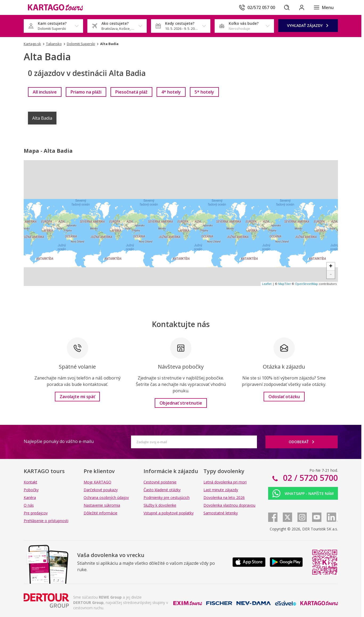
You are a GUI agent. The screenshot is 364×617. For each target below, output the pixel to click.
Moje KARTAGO (97, 482)
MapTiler (285, 284)
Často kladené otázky (162, 490)
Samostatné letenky (221, 513)
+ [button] (331, 267)
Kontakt (30, 482)
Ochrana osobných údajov (106, 497)
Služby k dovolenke (160, 505)
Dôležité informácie (101, 513)
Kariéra (30, 497)
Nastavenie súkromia (102, 505)
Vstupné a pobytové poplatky (169, 513)
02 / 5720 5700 (309, 478)
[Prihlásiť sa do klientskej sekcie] (302, 7)
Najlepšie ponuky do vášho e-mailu (59, 441)
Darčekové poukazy (101, 490)
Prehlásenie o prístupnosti (46, 521)
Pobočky (31, 490)
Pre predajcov (36, 513)
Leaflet (267, 284)
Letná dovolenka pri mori (225, 482)
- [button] (331, 275)
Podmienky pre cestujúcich (167, 497)
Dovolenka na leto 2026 (224, 497)
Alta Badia (42, 118)
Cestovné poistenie (160, 482)
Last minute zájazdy (221, 490)
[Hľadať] (287, 7)
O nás (29, 505)
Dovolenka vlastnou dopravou (229, 505)
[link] (45, 92)
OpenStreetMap (306, 284)
